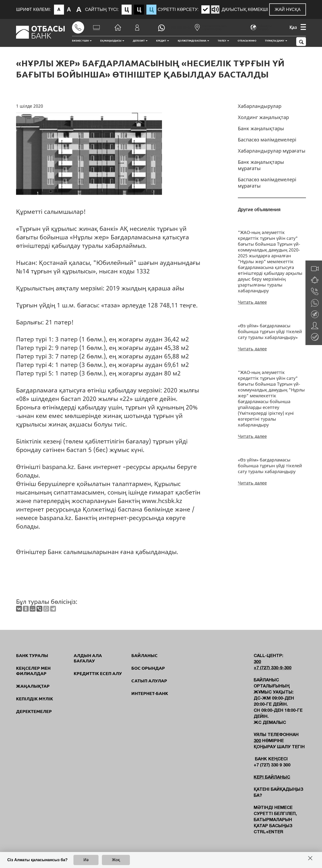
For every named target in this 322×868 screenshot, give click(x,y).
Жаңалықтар (33, 686)
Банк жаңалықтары (261, 128)
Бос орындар (148, 668)
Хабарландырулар (260, 106)
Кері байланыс (272, 777)
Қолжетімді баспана (193, 41)
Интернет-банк (150, 693)
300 (257, 662)
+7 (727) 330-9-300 (273, 668)
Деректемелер (34, 711)
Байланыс (144, 655)
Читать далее (252, 302)
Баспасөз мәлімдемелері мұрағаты (267, 183)
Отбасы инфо (247, 41)
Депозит (140, 41)
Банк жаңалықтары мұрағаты (261, 165)
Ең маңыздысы (112, 41)
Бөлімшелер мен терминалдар (211, 27)
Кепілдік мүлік (35, 699)
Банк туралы (32, 655)
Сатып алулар (149, 681)
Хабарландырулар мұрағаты (272, 151)
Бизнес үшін (82, 41)
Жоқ (116, 860)
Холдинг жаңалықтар (263, 117)
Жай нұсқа (288, 9)
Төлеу (223, 41)
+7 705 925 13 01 (179, 28)
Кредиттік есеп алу (98, 673)
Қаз (293, 27)
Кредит (163, 41)
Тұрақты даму (276, 41)
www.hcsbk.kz (162, 501)
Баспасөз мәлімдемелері (267, 140)
